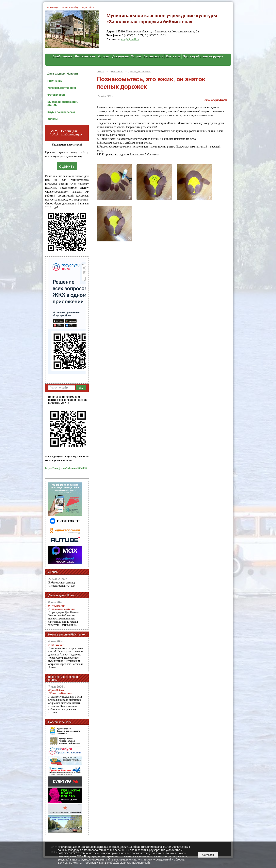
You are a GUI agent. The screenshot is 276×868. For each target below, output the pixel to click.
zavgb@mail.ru (130, 39)
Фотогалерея (56, 95)
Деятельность (85, 56)
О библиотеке (62, 56)
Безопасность (153, 56)
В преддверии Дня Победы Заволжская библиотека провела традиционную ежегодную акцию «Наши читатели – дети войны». (64, 615)
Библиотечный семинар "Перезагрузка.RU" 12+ (62, 584)
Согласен (208, 855)
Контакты (173, 56)
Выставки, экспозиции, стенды (63, 103)
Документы (120, 56)
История (104, 56)
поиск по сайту (70, 7)
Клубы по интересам (61, 112)
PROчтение (55, 81)
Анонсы (53, 119)
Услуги (136, 56)
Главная (100, 72)
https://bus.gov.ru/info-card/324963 (66, 468)
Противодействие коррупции (203, 56)
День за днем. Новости (63, 74)
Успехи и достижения (62, 88)
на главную (53, 7)
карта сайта (88, 7)
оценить (67, 166)
